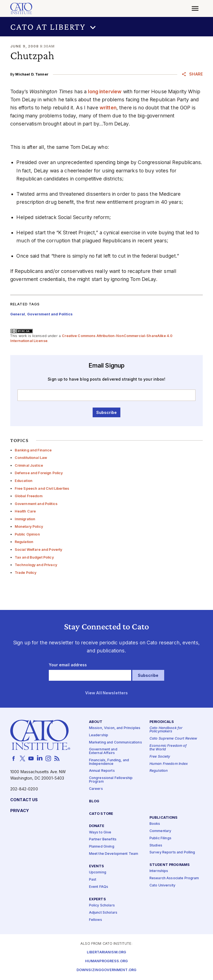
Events (97, 866)
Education (24, 481)
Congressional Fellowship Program (111, 780)
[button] (106, 27)
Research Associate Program (174, 878)
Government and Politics (36, 504)
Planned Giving (102, 847)
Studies (156, 845)
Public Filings (160, 838)
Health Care (25, 511)
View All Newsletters (107, 693)
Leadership (99, 735)
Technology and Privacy (36, 565)
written (108, 108)
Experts (97, 899)
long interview (105, 91)
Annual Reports (102, 771)
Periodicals (162, 722)
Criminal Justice (29, 465)
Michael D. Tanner (32, 74)
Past (93, 880)
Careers (96, 789)
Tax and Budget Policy (34, 557)
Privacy (20, 811)
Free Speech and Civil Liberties (42, 488)
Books (155, 824)
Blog (94, 801)
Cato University (162, 885)
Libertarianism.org (107, 952)
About (96, 722)
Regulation (24, 542)
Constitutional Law (31, 458)
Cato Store (101, 814)
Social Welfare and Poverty (39, 550)
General (18, 314)
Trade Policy (26, 573)
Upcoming (98, 872)
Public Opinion (27, 534)
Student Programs (170, 865)
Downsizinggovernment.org (106, 970)
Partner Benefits (103, 840)
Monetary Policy (29, 527)
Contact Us (24, 800)
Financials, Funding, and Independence (109, 762)
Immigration (25, 519)
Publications (164, 818)
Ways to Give (100, 832)
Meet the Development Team (114, 854)
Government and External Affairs (103, 752)
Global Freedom (29, 496)
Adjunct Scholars (103, 913)
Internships (159, 871)
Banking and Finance (33, 450)
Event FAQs (99, 887)
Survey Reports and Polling (172, 853)
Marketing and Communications (116, 742)
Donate (97, 826)
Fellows (96, 920)
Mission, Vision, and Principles (115, 728)
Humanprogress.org (106, 961)
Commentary (160, 831)
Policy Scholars (102, 905)
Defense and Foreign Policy (39, 473)
